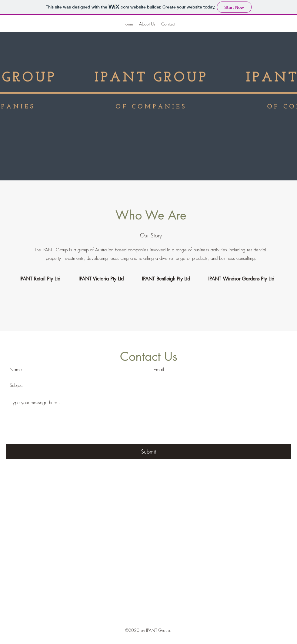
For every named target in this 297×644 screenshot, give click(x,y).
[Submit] (148, 452)
